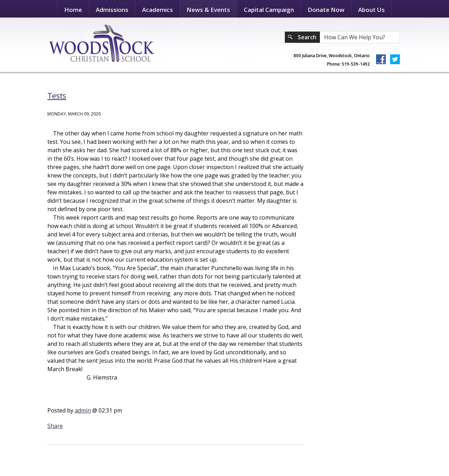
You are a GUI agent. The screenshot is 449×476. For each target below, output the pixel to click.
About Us (371, 10)
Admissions (112, 10)
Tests (57, 95)
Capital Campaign (269, 10)
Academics (158, 10)
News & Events (208, 10)
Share (55, 426)
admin (83, 410)
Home (73, 10)
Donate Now (326, 10)
